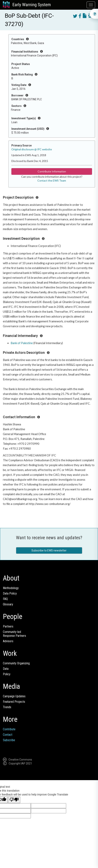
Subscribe (9, 740)
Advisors (8, 641)
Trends (7, 707)
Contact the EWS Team (52, 180)
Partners (8, 626)
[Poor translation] (14, 800)
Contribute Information (52, 171)
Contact (8, 735)
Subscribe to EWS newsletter (49, 550)
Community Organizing (16, 663)
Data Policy (10, 593)
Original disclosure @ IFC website (32, 149)
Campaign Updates (14, 696)
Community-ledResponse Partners (14, 634)
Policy (7, 674)
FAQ (5, 599)
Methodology (11, 588)
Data (6, 669)
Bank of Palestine (22, 343)
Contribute (9, 729)
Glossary (8, 604)
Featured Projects (14, 702)
